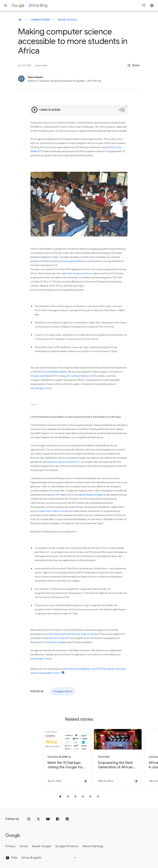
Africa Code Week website (52, 372)
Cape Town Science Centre (75, 273)
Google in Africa (63, 691)
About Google (42, 846)
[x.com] (38, 819)
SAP (44, 261)
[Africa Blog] (20, 20)
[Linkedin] (67, 819)
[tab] (60, 796)
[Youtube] (48, 819)
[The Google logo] (13, 836)
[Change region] (49, 858)
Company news (40, 20)
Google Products (67, 846)
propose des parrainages (90, 495)
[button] (133, 65)
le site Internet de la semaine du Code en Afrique (72, 634)
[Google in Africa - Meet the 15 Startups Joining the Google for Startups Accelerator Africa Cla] (53, 758)
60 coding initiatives (78, 376)
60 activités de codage (53, 642)
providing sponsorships (71, 261)
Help (11, 858)
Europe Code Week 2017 (44, 376)
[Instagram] (29, 819)
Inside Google (68, 20)
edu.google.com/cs (41, 388)
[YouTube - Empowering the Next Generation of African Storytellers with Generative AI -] (104, 758)
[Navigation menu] (5, 5)
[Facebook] (58, 819)
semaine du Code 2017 (57, 638)
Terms (24, 846)
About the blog (93, 846)
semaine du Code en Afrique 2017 (61, 462)
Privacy (10, 846)
